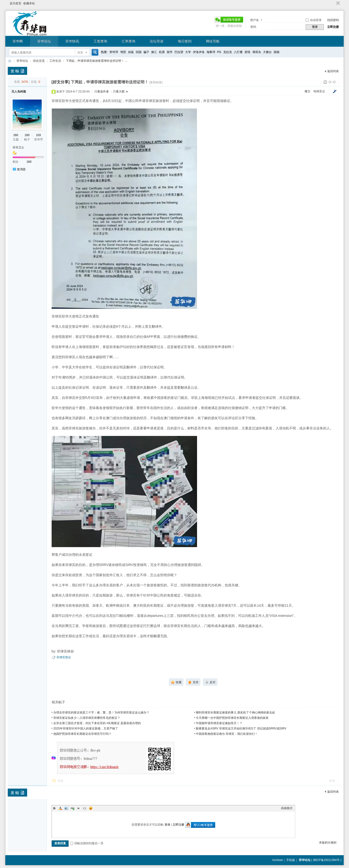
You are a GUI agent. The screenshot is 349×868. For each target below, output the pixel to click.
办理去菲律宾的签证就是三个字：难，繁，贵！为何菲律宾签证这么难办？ (101, 713)
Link (72, 808)
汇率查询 (128, 41)
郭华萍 (114, 52)
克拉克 (228, 52)
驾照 (123, 52)
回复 (61, 781)
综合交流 (39, 61)
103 (38, 135)
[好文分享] (61, 82)
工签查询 (100, 41)
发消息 (21, 169)
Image (66, 808)
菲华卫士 (18, 147)
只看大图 (119, 92)
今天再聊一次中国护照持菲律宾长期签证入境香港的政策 (232, 718)
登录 (167, 825)
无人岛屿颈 (19, 92)
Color (60, 808)
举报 (332, 781)
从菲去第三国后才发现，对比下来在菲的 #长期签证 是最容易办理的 (97, 723)
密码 (253, 27)
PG (219, 52)
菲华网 (18, 41)
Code (85, 808)
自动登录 (314, 20)
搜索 (80, 53)
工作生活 (55, 61)
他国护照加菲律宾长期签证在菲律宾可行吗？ (82, 734)
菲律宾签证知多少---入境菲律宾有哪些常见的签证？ (87, 718)
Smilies (91, 808)
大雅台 (267, 52)
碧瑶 (247, 52)
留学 (170, 52)
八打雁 (238, 52)
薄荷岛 (257, 52)
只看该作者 (102, 92)
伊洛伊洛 (199, 52)
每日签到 (185, 41)
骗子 (146, 52)
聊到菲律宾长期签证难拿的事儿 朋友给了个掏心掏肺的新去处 (235, 713)
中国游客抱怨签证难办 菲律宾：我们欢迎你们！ (227, 734)
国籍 (277, 52)
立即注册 (333, 27)
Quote (79, 808)
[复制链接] (156, 82)
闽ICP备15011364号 (326, 860)
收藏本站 (29, 3)
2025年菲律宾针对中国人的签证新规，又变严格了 (86, 728)
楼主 (308, 91)
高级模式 (287, 808)
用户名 (254, 20)
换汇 (154, 52)
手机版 (291, 860)
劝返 (131, 52)
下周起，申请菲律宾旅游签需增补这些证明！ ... (97, 61)
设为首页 (16, 3)
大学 (188, 52)
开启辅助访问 (333, 3)
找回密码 (333, 20)
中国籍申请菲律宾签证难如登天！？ (219, 723)
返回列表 (333, 71)
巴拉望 (179, 52)
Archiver (278, 860)
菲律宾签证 (64, 657)
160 (16, 135)
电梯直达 (319, 91)
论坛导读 (157, 41)
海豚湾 (211, 52)
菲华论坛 (44, 41)
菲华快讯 (72, 41)
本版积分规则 (328, 843)
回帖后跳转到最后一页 (87, 843)
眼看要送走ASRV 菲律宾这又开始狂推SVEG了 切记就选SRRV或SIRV (241, 728)
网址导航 (213, 41)
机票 (162, 52)
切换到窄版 (337, 3)
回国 (139, 52)
